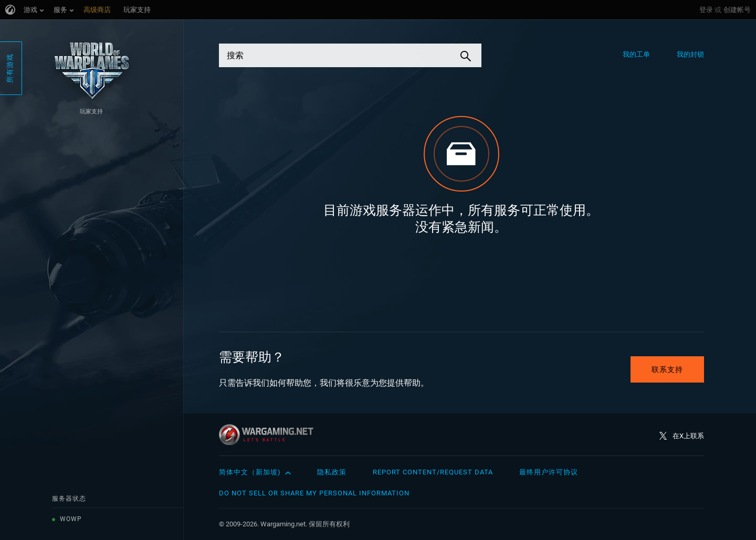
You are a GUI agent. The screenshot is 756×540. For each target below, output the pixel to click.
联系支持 (667, 369)
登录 (706, 10)
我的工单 (636, 54)
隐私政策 (332, 472)
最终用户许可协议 (549, 472)
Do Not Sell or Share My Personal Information (314, 493)
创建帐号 (737, 10)
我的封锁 (690, 54)
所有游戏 (10, 68)
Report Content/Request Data (433, 472)
